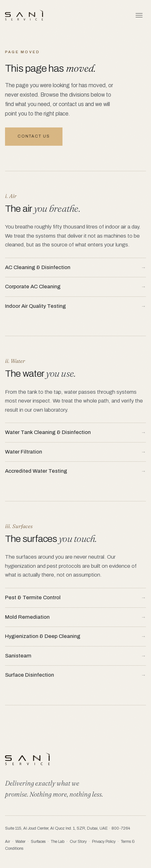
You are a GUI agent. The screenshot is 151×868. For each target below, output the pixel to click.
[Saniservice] (24, 15)
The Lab (58, 842)
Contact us (34, 136)
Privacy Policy (104, 842)
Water (20, 842)
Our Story (78, 842)
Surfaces (38, 842)
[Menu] (139, 15)
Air (8, 842)
